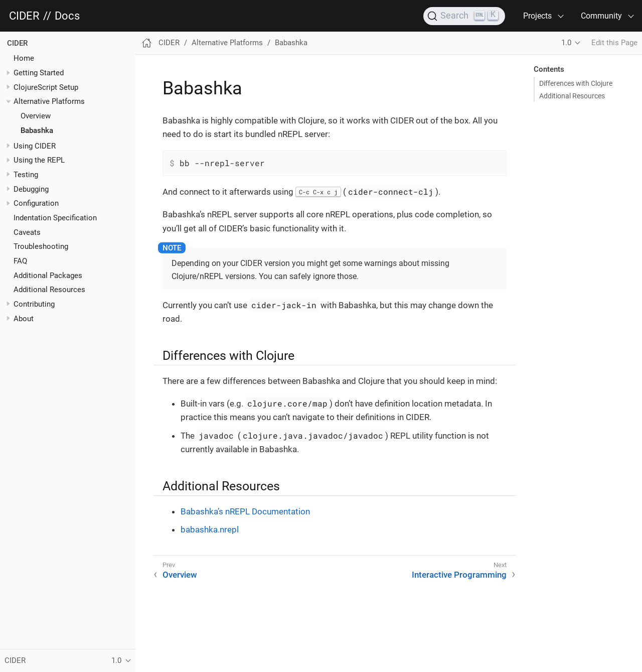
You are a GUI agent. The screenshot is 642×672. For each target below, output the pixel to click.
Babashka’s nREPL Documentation (245, 511)
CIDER (24, 16)
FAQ (20, 261)
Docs (67, 16)
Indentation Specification (55, 218)
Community (601, 16)
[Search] (464, 16)
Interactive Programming (459, 575)
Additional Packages (48, 276)
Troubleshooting (41, 246)
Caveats (27, 232)
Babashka (37, 130)
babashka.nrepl (210, 529)
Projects (537, 16)
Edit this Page (614, 43)
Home (24, 58)
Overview (36, 116)
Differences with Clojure (576, 83)
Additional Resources (49, 290)
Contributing (34, 304)
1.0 (566, 43)
